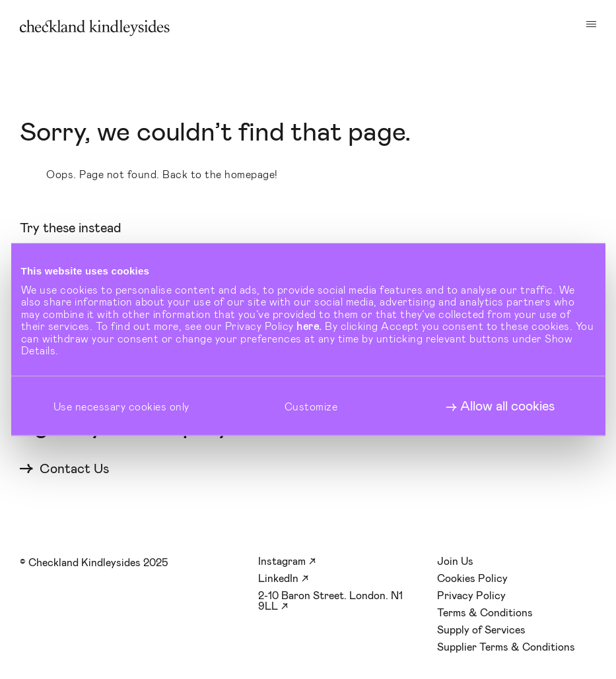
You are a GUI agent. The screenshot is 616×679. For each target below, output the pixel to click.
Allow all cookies (507, 406)
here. (309, 326)
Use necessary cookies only (121, 405)
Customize (311, 405)
